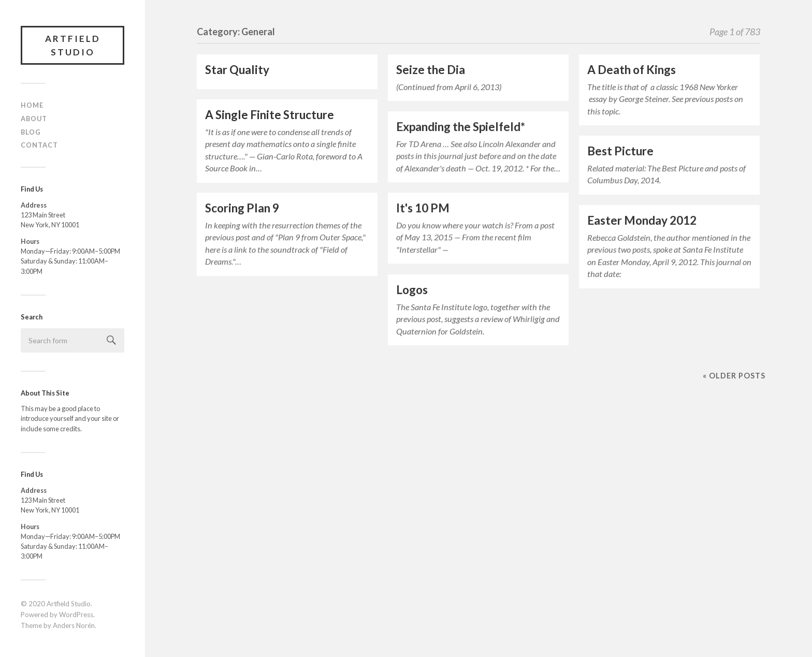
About (34, 119)
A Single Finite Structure (270, 115)
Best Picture (620, 151)
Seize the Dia (431, 70)
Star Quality (237, 70)
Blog (31, 132)
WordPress (76, 615)
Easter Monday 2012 (642, 220)
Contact (39, 145)
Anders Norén (74, 625)
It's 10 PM (423, 208)
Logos (412, 290)
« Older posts (734, 376)
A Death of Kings (632, 70)
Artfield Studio (73, 45)
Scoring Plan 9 (242, 208)
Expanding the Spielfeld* (461, 127)
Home (32, 105)
